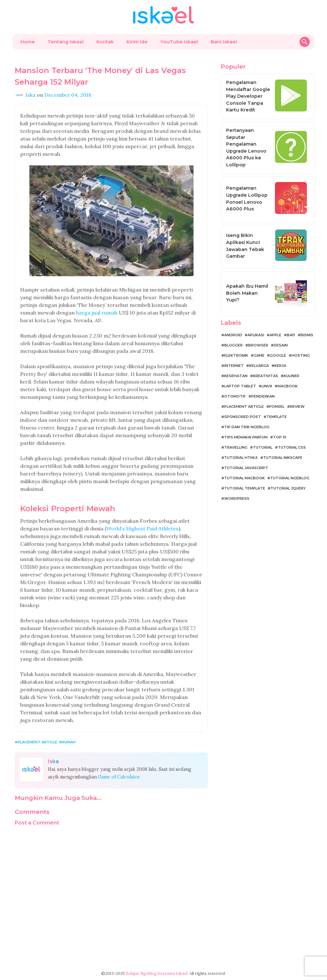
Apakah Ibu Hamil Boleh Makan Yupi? (247, 293)
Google (278, 355)
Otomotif (235, 396)
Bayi (291, 335)
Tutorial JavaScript (246, 468)
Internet (234, 366)
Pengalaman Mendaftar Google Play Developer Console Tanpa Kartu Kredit (248, 96)
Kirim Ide (137, 42)
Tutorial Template (245, 488)
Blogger (233, 345)
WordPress (237, 498)
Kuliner (291, 376)
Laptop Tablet (240, 386)
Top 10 (280, 437)
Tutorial (263, 447)
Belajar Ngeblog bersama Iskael (157, 973)
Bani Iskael (224, 42)
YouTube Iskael (179, 42)
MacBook (288, 386)
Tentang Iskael (66, 42)
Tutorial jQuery (288, 488)
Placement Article (37, 742)
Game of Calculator (119, 777)
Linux (267, 386)
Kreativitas (266, 376)
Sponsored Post (243, 417)
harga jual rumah (97, 313)
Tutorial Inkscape (283, 458)
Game (259, 355)
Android (233, 335)
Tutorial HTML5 (241, 458)
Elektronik (236, 355)
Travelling (236, 447)
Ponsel (277, 406)
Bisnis (307, 335)
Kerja (280, 366)
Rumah (69, 742)
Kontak (105, 42)
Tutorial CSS (292, 447)
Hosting (301, 355)
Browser (258, 345)
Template (277, 417)
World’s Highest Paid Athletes (142, 528)
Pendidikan (263, 396)
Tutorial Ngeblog (290, 478)
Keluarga (259, 366)
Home (28, 42)
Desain (281, 345)
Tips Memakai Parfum (246, 437)
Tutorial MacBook (244, 478)
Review (297, 406)
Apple (275, 335)
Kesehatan (236, 376)
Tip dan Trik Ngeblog (247, 427)
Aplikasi (256, 335)
